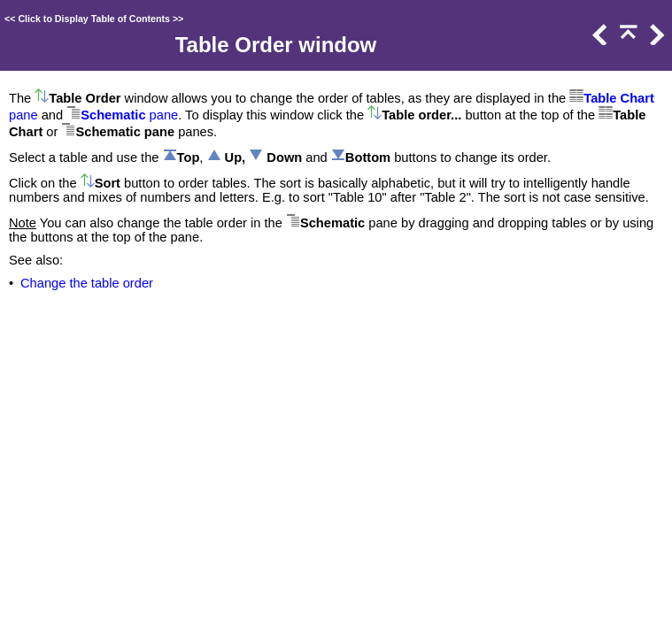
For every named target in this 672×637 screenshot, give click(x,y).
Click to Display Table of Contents (94, 19)
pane (23, 115)
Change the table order (87, 283)
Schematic (113, 115)
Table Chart (619, 98)
